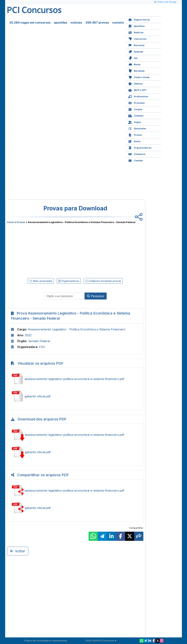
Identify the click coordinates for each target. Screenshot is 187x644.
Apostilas (136, 26)
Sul (133, 58)
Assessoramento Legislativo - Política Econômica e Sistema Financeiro (77, 329)
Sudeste (136, 51)
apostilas (61, 23)
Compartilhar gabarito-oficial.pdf (75, 508)
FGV (42, 347)
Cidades (136, 115)
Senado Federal (39, 341)
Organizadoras (140, 147)
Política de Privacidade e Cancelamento (46, 641)
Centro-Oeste (139, 77)
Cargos (135, 109)
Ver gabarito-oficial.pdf (75, 396)
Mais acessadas (41, 281)
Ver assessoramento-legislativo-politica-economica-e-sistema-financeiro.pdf (75, 379)
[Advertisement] (45, 250)
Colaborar (137, 154)
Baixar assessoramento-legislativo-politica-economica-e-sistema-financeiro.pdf (75, 435)
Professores (138, 96)
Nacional (136, 45)
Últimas (135, 83)
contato (118, 23)
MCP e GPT (137, 90)
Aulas (134, 141)
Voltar (18, 551)
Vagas (135, 122)
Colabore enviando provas (103, 281)
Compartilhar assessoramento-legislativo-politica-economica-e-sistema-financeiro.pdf (75, 491)
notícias (76, 23)
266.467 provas (97, 23)
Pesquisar (96, 296)
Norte (134, 64)
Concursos (137, 39)
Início (11, 222)
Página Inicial (139, 19)
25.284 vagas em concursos (30, 23)
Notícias (136, 32)
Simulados (137, 128)
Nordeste (136, 71)
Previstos (136, 103)
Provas (135, 135)
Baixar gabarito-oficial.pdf (75, 452)
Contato (136, 160)
